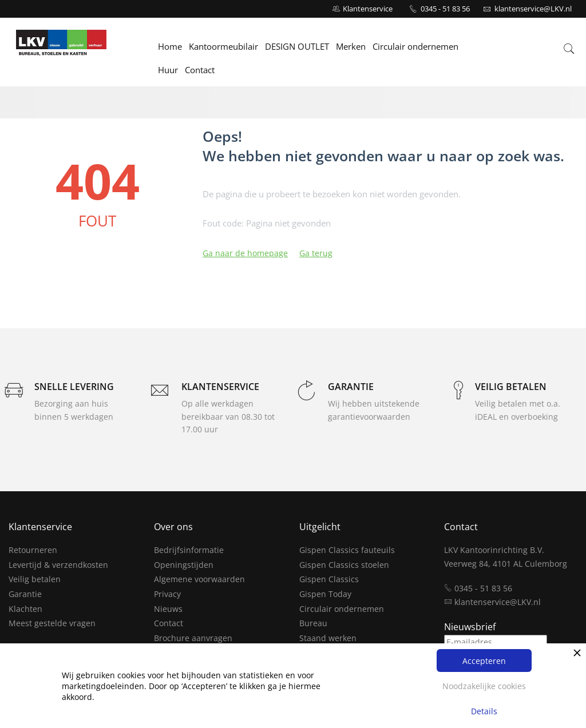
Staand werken (328, 638)
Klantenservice (368, 9)
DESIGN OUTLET (298, 46)
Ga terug (316, 253)
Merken (351, 46)
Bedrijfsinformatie (189, 550)
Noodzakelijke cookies (484, 686)
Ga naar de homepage (245, 253)
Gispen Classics (329, 579)
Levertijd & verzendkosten (58, 565)
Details (484, 711)
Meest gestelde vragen (52, 623)
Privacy (167, 594)
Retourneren (33, 550)
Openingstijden (184, 565)
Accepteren (484, 661)
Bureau (313, 623)
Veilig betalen (35, 579)
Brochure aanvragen (193, 638)
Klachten (25, 609)
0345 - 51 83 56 (445, 9)
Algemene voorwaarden (199, 579)
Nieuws (168, 609)
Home (171, 46)
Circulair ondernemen (416, 46)
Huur (169, 70)
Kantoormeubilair (224, 46)
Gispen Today (325, 594)
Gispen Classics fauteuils (347, 550)
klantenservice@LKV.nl (498, 602)
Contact (200, 70)
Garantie (25, 594)
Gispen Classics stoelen (344, 565)
